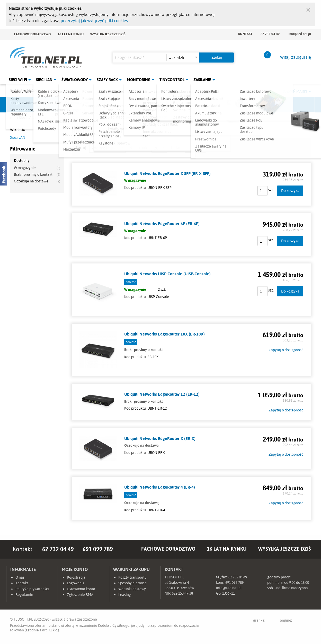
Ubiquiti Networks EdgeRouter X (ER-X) (160, 438)
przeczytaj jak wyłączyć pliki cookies (94, 21)
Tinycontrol (172, 80)
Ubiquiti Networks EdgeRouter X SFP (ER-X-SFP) (167, 173)
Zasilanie (202, 80)
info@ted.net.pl (300, 34)
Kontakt (245, 34)
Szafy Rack (107, 80)
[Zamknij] (308, 9)
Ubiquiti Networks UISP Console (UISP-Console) (167, 274)
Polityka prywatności (32, 589)
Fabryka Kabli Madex (103, 105)
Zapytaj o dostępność (286, 350)
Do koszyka (290, 191)
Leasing (125, 595)
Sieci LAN (44, 80)
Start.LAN (296, 105)
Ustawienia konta (81, 589)
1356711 (229, 593)
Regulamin (24, 595)
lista (190, 148)
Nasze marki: (26, 90)
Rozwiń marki (294, 91)
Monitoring (139, 80)
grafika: (264, 621)
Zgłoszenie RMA (80, 595)
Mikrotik (64, 105)
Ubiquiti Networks (26, 105)
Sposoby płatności (133, 583)
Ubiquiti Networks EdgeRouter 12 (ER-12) (162, 394)
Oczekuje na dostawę (31, 181)
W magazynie (25, 168)
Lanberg (257, 105)
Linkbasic (218, 105)
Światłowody (75, 80)
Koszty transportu (132, 577)
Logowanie (76, 583)
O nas (20, 577)
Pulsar (141, 105)
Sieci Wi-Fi (18, 80)
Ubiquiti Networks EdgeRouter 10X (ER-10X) (164, 334)
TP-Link (180, 105)
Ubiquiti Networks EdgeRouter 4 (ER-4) (160, 487)
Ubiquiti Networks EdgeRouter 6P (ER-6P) (162, 224)
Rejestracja (76, 577)
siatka (201, 148)
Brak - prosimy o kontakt (33, 174)
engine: (295, 621)
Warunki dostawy (132, 589)
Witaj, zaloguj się (296, 57)
